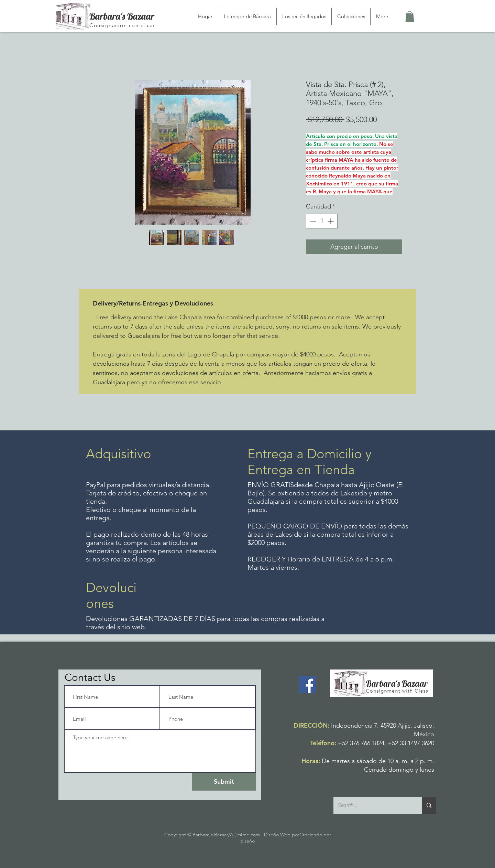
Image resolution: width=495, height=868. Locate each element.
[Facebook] (307, 685)
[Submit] (224, 782)
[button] (410, 16)
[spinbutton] (322, 221)
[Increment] (331, 221)
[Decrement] (312, 221)
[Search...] (372, 805)
